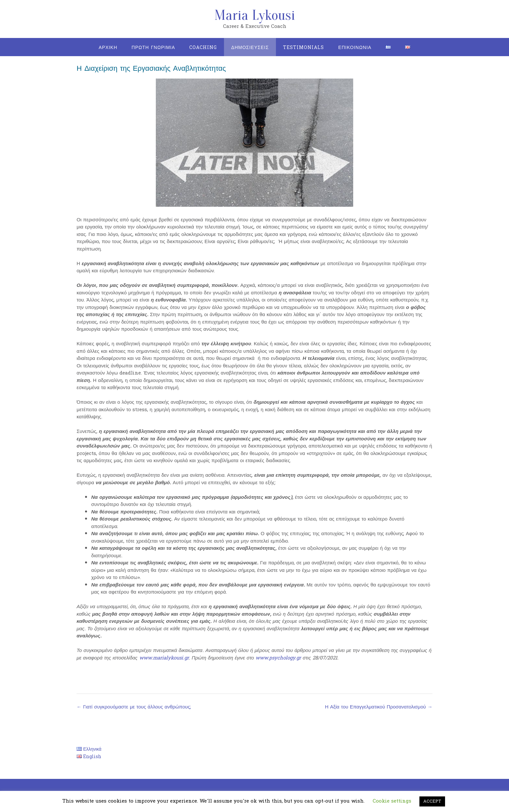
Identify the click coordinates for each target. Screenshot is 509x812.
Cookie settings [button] (392, 801)
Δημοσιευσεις (250, 48)
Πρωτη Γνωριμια (153, 48)
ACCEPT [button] (432, 801)
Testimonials (304, 48)
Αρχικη (108, 48)
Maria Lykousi (255, 15)
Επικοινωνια (355, 48)
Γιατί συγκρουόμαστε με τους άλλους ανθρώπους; (134, 707)
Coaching (203, 48)
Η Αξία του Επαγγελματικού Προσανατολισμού (379, 707)
